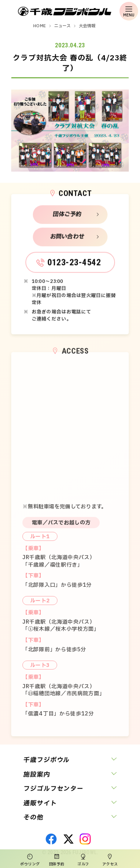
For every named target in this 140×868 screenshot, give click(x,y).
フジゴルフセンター (53, 789)
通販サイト (40, 803)
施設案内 (37, 775)
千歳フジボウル (46, 760)
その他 (33, 817)
